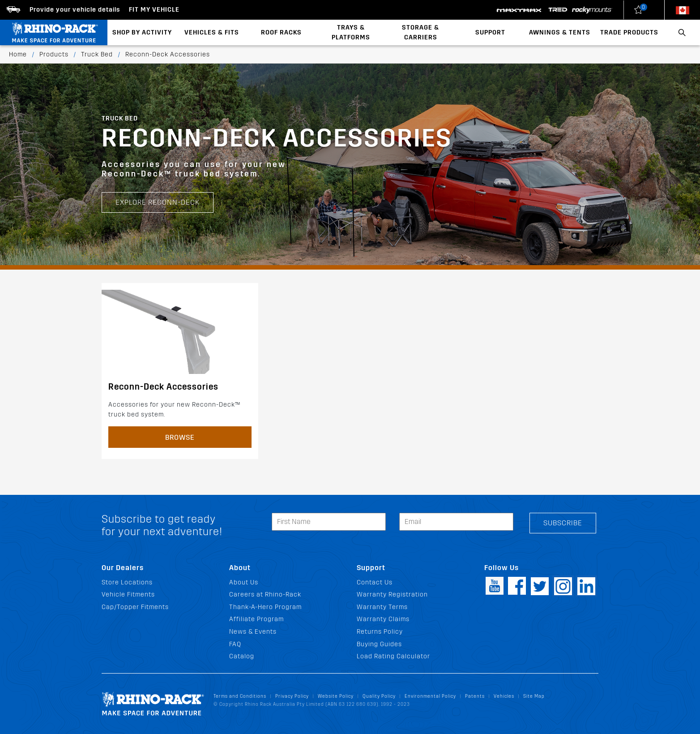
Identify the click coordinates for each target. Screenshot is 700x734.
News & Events (253, 632)
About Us (244, 582)
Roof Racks (281, 32)
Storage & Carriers (420, 32)
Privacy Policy (292, 696)
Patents (475, 696)
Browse (180, 437)
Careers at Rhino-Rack (265, 594)
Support (490, 32)
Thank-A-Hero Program (265, 607)
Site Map (534, 696)
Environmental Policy (430, 696)
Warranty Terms (382, 607)
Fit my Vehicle (154, 10)
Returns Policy (380, 632)
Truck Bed (97, 54)
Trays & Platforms (351, 32)
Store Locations (127, 582)
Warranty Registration (392, 594)
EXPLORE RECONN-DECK (158, 202)
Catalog (242, 656)
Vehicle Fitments (128, 594)
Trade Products (629, 32)
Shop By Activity (142, 32)
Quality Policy (379, 696)
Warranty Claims (383, 619)
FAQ (235, 644)
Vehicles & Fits (212, 32)
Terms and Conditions (240, 696)
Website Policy (336, 696)
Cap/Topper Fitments (135, 607)
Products (54, 54)
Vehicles (504, 696)
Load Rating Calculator (393, 656)
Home (18, 54)
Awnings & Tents (560, 32)
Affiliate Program (256, 619)
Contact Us (375, 582)
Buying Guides (379, 644)
